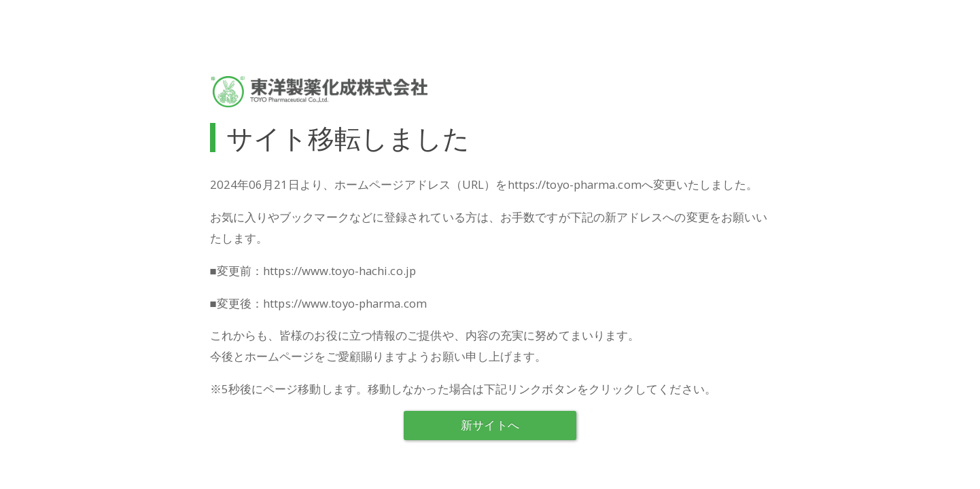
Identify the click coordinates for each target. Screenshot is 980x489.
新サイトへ (490, 425)
